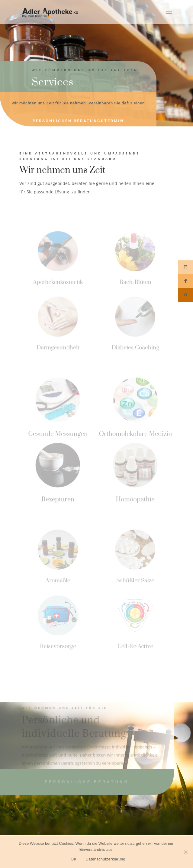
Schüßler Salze (135, 580)
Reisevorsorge (58, 646)
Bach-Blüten (135, 282)
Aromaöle (58, 580)
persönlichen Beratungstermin (78, 121)
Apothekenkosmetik (58, 282)
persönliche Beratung (87, 782)
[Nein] (185, 852)
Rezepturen (58, 499)
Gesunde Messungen (58, 434)
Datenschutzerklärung (105, 859)
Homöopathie (135, 499)
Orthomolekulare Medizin (135, 434)
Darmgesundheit (58, 347)
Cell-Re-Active (135, 646)
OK (74, 859)
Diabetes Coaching (135, 347)
